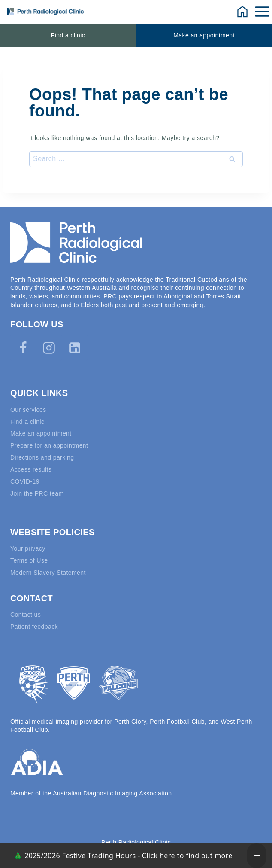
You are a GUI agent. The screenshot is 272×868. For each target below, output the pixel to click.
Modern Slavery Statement (48, 573)
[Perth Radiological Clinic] (45, 11)
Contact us (26, 615)
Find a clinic (68, 35)
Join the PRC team (37, 493)
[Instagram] (49, 348)
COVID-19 (25, 481)
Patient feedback (34, 627)
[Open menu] (263, 11)
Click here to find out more (187, 856)
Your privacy (28, 548)
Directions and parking (42, 457)
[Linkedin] (75, 348)
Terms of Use (29, 560)
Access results (31, 469)
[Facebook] (23, 348)
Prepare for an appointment (49, 445)
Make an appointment (204, 35)
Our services (28, 410)
